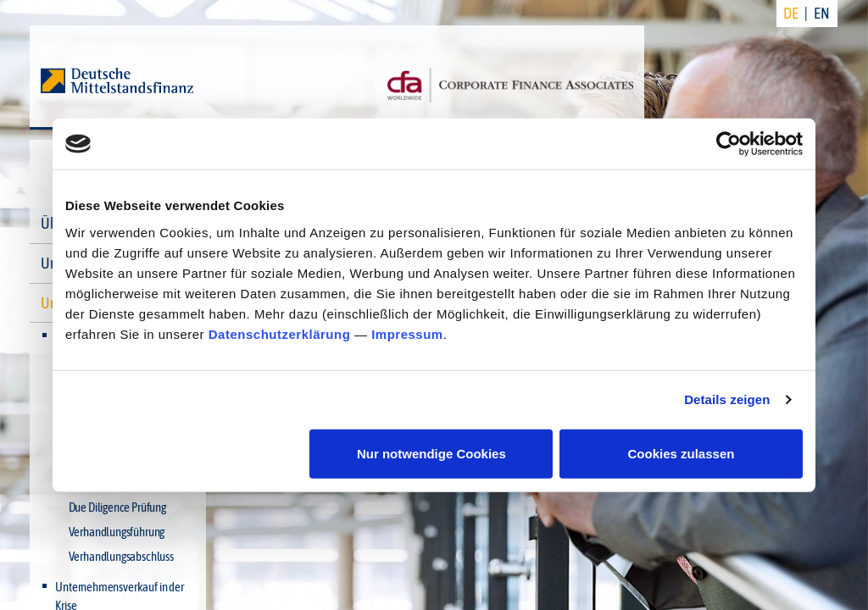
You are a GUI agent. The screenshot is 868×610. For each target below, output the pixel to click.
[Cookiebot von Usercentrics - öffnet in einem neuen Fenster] (729, 144)
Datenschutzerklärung (280, 333)
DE (791, 13)
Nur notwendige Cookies (431, 453)
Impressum (407, 333)
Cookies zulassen (682, 453)
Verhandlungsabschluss (121, 556)
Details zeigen (727, 399)
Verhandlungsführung (117, 532)
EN (822, 13)
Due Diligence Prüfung (117, 507)
